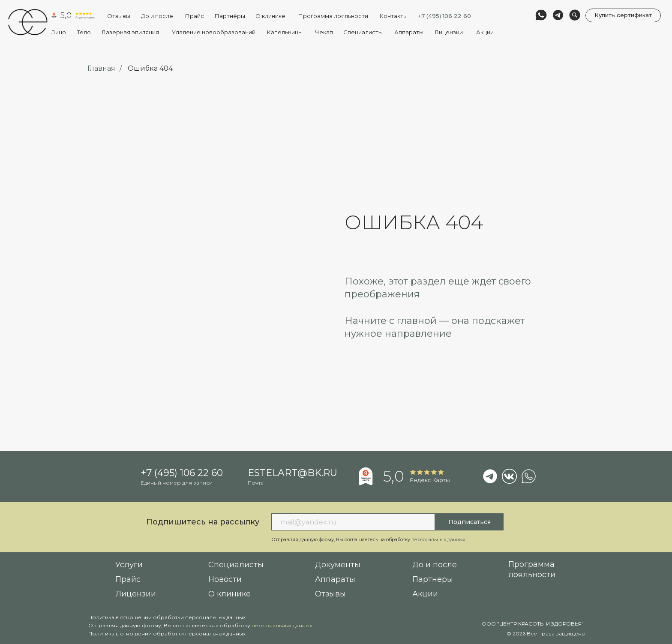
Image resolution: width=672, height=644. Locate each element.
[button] (623, 16)
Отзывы (119, 16)
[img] (28, 22)
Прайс (128, 579)
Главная (101, 68)
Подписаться (469, 522)
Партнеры (433, 579)
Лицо (58, 32)
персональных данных (282, 625)
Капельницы (285, 32)
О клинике (270, 16)
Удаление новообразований (214, 32)
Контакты (393, 16)
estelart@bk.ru (292, 473)
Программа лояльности (333, 16)
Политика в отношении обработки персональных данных (167, 617)
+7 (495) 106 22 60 (445, 16)
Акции (485, 32)
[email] (353, 522)
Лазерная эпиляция (130, 32)
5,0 (66, 15)
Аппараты (409, 32)
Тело (84, 32)
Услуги (129, 565)
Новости (225, 579)
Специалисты (363, 32)
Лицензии (449, 32)
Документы (338, 565)
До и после (157, 16)
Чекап (324, 32)
